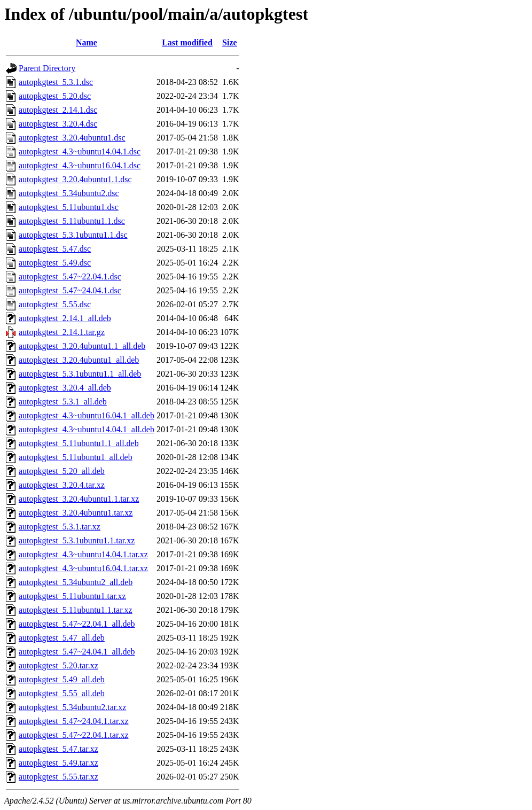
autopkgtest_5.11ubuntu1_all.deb (76, 457)
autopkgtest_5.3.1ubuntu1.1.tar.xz (77, 540)
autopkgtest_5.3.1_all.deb (63, 402)
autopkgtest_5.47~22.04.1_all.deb (77, 624)
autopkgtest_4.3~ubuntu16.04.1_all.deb (87, 415)
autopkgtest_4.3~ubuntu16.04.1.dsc (80, 165)
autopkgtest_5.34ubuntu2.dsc (69, 193)
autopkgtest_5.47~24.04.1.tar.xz (74, 721)
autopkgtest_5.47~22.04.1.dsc (70, 277)
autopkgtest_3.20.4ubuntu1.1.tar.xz (79, 499)
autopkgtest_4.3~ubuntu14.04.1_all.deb (87, 429)
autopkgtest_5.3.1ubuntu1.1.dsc (73, 235)
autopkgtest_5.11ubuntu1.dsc (69, 207)
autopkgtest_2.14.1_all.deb (65, 318)
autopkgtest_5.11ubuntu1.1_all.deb (79, 443)
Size (230, 42)
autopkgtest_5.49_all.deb (62, 679)
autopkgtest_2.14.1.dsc (58, 110)
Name (87, 42)
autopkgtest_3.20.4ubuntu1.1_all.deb (82, 346)
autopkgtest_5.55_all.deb (62, 693)
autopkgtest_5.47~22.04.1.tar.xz (74, 735)
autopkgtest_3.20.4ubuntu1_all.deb (79, 360)
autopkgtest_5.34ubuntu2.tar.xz (72, 707)
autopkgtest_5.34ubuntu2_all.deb (76, 582)
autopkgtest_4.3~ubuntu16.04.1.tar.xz (83, 568)
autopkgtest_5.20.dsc (55, 96)
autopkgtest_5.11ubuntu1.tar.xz (72, 596)
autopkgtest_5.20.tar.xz (58, 665)
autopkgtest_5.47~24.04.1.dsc (70, 290)
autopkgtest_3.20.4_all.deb (65, 388)
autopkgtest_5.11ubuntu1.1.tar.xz (76, 610)
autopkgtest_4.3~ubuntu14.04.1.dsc (80, 151)
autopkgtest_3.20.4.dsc (58, 124)
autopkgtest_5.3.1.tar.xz (60, 527)
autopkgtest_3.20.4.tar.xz (62, 485)
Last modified (187, 42)
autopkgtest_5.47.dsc (55, 249)
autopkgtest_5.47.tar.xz (58, 749)
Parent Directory (47, 68)
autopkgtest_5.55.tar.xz (58, 777)
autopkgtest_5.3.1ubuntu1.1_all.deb (80, 374)
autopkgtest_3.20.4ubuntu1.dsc (72, 138)
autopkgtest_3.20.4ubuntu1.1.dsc (75, 179)
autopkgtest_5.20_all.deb (62, 471)
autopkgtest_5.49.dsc (55, 263)
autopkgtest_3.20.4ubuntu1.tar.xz (76, 513)
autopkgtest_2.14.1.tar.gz (62, 332)
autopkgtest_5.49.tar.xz (58, 763)
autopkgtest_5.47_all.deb (62, 638)
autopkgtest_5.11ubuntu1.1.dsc (72, 221)
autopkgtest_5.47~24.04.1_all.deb (77, 652)
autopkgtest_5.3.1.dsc (56, 82)
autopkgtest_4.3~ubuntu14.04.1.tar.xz (83, 554)
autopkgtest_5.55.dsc (55, 304)
